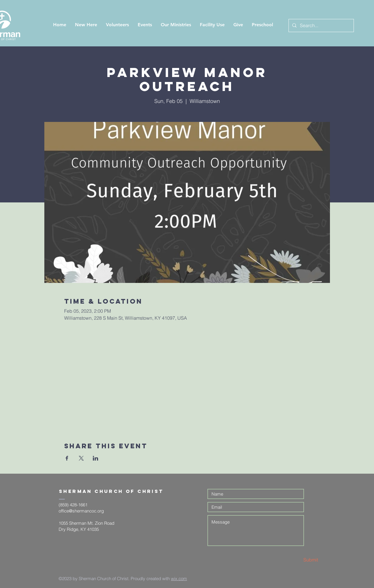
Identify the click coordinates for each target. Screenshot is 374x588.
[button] (86, 25)
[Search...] (321, 26)
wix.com (179, 579)
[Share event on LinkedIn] (96, 458)
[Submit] (297, 560)
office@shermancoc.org (81, 511)
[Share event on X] (81, 458)
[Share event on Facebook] (67, 458)
